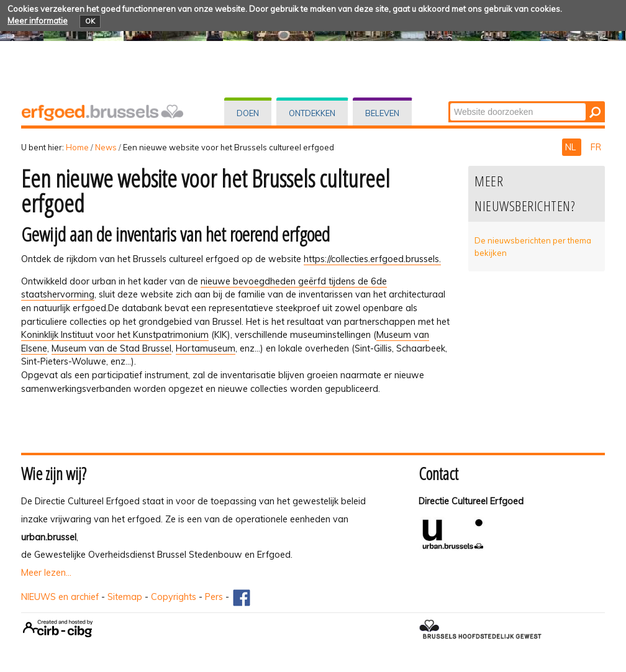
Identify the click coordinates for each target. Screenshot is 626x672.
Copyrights (174, 597)
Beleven (382, 113)
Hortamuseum (206, 348)
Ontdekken (312, 113)
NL (572, 147)
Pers (214, 597)
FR (596, 147)
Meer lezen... (46, 573)
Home (77, 147)
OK (90, 21)
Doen (248, 113)
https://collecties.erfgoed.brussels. (372, 259)
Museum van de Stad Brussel (111, 348)
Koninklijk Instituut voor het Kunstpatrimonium (115, 335)
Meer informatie (38, 20)
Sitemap (125, 597)
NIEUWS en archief (60, 597)
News (106, 147)
